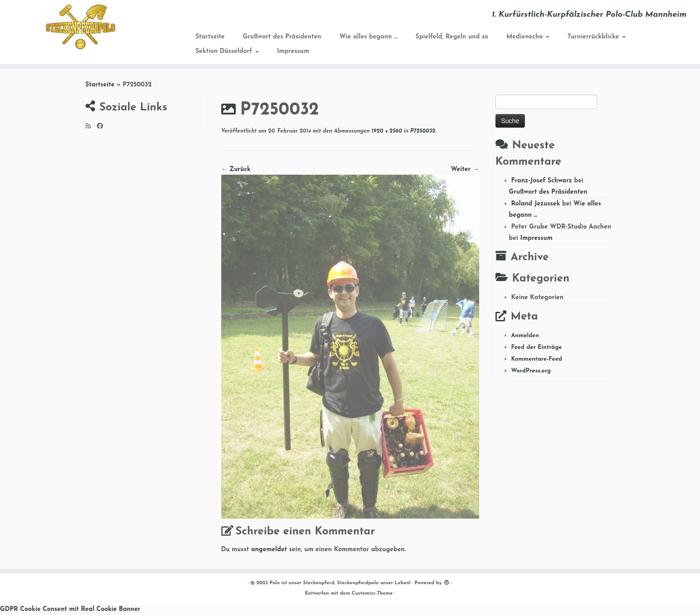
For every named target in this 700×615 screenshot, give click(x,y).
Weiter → (465, 169)
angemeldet (269, 550)
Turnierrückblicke (597, 37)
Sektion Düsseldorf (227, 51)
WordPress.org (531, 371)
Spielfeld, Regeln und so (452, 37)
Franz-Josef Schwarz (541, 181)
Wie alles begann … (368, 37)
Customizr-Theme (372, 594)
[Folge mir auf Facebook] (103, 127)
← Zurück (236, 169)
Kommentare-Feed (536, 359)
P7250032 (422, 131)
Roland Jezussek (535, 204)
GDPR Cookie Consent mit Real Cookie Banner (70, 609)
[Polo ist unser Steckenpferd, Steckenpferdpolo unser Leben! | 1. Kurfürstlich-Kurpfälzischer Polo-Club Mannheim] (81, 27)
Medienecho (528, 37)
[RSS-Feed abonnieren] (91, 127)
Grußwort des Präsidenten (282, 37)
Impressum (293, 51)
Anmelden (525, 336)
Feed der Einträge (536, 347)
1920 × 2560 (386, 131)
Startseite (210, 37)
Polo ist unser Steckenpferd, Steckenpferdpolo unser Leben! (340, 583)
